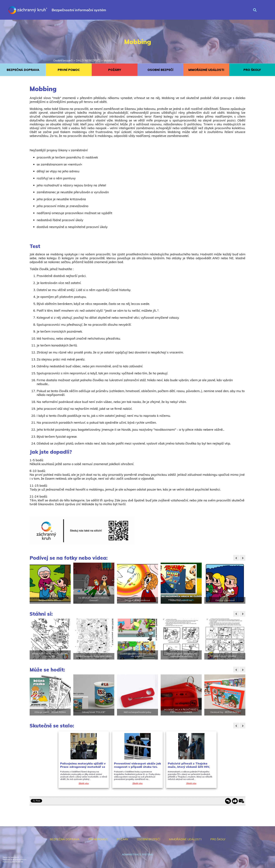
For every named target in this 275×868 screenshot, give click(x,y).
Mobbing (109, 60)
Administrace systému (138, 854)
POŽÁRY (115, 70)
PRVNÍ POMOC (69, 70)
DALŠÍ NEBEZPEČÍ (88, 60)
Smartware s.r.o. (20, 859)
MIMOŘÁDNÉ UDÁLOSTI (206, 70)
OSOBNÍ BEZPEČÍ (160, 70)
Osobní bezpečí (63, 60)
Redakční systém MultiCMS (13, 862)
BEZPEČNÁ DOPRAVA (23, 70)
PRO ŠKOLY (252, 70)
